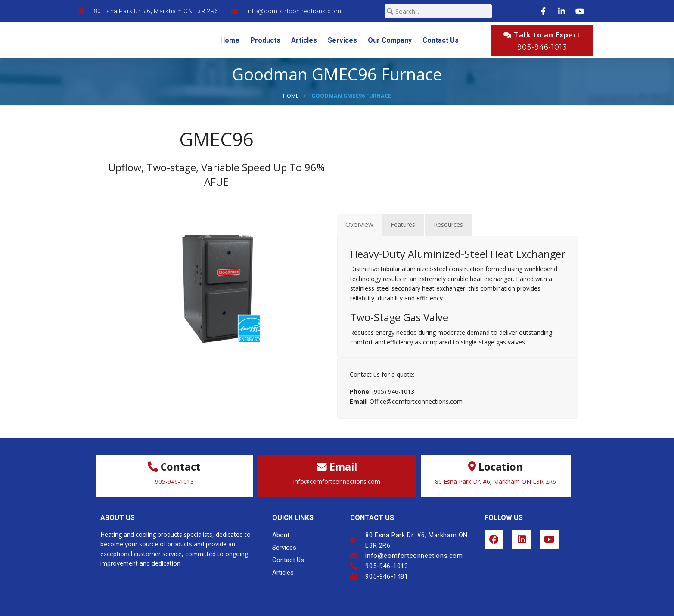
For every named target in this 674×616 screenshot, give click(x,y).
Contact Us (441, 40)
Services (342, 40)
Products (265, 40)
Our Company (390, 40)
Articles (304, 40)
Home (230, 40)
